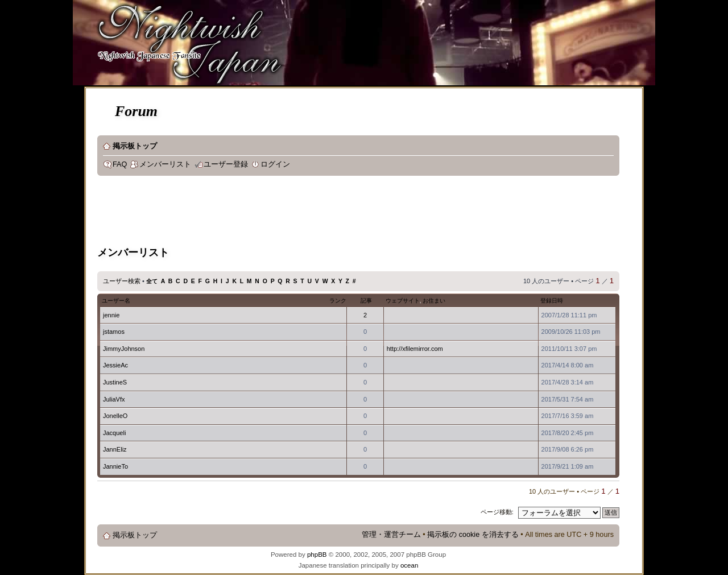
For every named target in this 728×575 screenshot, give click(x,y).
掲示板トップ (135, 146)
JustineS (115, 382)
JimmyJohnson (124, 349)
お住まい (434, 301)
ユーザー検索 (122, 281)
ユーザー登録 (226, 164)
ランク (338, 301)
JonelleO (115, 416)
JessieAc (115, 365)
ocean (409, 565)
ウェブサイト (403, 301)
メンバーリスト (165, 164)
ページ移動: (497, 512)
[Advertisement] (304, 213)
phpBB (317, 555)
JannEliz (115, 449)
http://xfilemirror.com (415, 349)
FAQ (120, 164)
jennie (111, 315)
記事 (366, 301)
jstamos (114, 332)
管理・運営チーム (391, 535)
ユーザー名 (116, 301)
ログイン (275, 164)
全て (152, 281)
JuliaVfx (114, 399)
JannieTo (115, 466)
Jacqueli (114, 433)
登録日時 (552, 301)
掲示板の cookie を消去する (473, 535)
